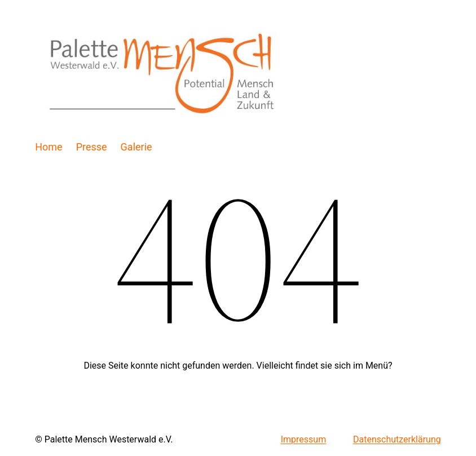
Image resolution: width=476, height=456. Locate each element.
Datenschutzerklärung (397, 439)
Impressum (304, 439)
